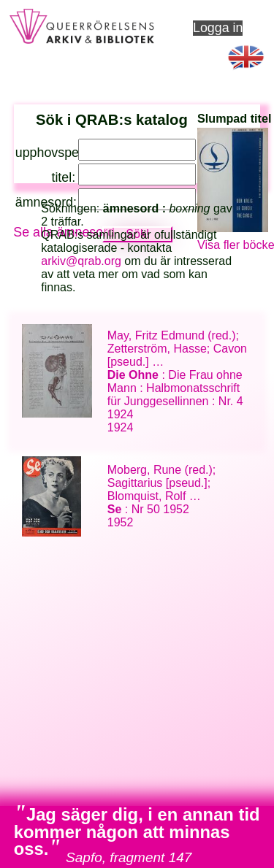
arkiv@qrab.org (81, 261)
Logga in (218, 28)
